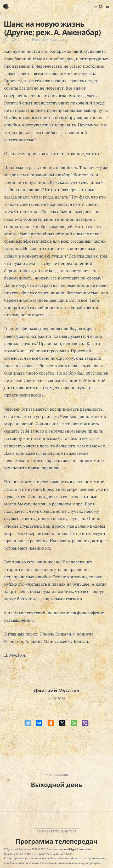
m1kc (27, 854)
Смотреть (58, 39)
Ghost (70, 854)
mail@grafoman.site (78, 849)
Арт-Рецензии (37, 39)
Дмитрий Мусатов (56, 691)
